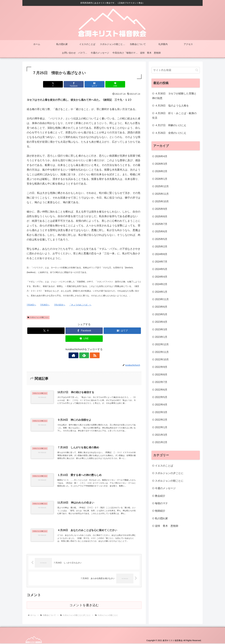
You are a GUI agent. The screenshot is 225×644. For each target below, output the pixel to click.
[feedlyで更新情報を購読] (84, 355)
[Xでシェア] (55, 84)
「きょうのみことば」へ (80, 305)
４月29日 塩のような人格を (172, 106)
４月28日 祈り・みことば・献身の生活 (174, 116)
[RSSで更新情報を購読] (91, 355)
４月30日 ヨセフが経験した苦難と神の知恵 (174, 96)
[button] (197, 70)
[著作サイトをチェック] (77, 355)
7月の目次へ (60, 305)
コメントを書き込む (84, 606)
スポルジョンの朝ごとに (38, 317)
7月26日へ (45, 305)
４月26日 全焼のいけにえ (171, 133)
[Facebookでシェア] (74, 84)
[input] (176, 70)
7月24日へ (31, 305)
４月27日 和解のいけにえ (171, 125)
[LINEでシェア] (113, 84)
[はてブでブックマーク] (94, 84)
